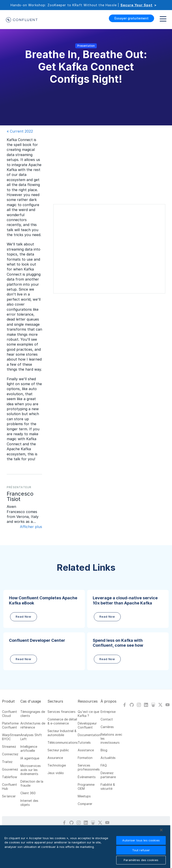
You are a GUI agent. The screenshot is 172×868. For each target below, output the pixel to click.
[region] (85, 847)
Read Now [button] (24, 617)
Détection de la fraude (32, 783)
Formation (85, 758)
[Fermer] (161, 830)
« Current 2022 (20, 131)
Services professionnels (89, 767)
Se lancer (9, 796)
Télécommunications (63, 742)
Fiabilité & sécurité (108, 787)
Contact (107, 719)
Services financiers (61, 712)
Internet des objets (29, 803)
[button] (44, 609)
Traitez (7, 762)
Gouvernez (10, 769)
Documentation (89, 735)
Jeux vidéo (56, 773)
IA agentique (30, 758)
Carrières (107, 727)
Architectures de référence (33, 725)
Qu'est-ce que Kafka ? (88, 714)
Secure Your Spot (137, 5)
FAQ (104, 765)
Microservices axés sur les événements (31, 770)
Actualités (108, 758)
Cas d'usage (31, 701)
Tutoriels (84, 742)
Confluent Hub (10, 787)
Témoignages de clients (33, 714)
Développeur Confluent (87, 725)
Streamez (9, 747)
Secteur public (58, 750)
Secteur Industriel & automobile (62, 733)
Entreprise (108, 712)
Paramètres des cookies (141, 860)
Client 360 (28, 793)
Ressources (88, 701)
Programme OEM (86, 787)
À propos (109, 701)
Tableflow (10, 777)
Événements (87, 777)
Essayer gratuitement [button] (131, 18)
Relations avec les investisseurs (111, 738)
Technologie (57, 765)
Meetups (84, 796)
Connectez (10, 754)
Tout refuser (141, 850)
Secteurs (55, 701)
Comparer (85, 804)
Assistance (86, 750)
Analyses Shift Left (31, 737)
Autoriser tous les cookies (141, 840)
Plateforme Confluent (10, 725)
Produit (8, 701)
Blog (104, 750)
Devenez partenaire (108, 775)
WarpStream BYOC (11, 737)
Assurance (55, 758)
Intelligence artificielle (29, 749)
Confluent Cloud (10, 714)
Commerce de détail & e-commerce (62, 721)
